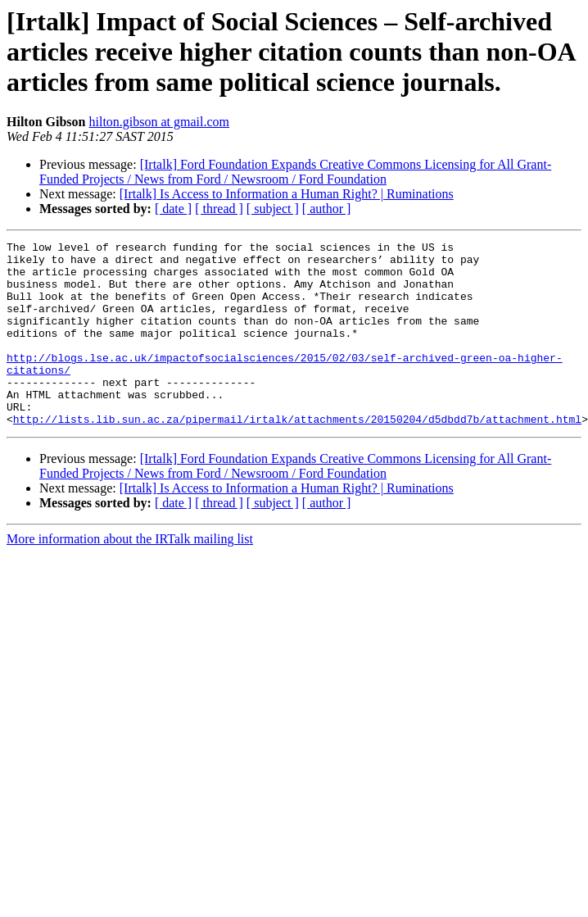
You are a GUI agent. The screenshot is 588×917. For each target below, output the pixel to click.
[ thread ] (219, 209)
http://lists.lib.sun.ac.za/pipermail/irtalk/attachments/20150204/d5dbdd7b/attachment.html (297, 456)
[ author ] (327, 209)
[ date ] (173, 209)
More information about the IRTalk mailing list (130, 576)
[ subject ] (273, 209)
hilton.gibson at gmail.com (159, 122)
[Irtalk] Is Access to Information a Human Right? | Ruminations (287, 194)
